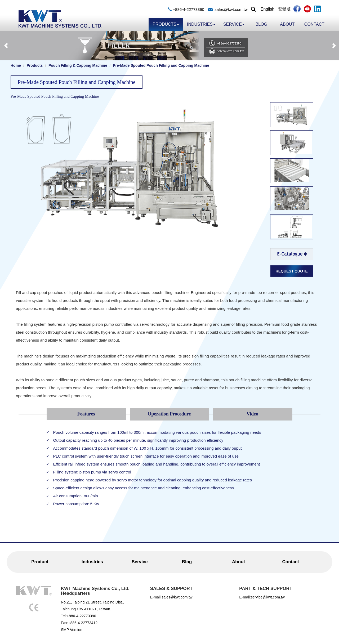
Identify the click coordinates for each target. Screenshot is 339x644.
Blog (261, 24)
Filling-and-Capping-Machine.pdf (292, 254)
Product (40, 562)
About (287, 24)
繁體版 (284, 9)
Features (86, 414)
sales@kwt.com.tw (231, 9)
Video (252, 414)
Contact (314, 24)
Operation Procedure (169, 414)
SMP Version (72, 630)
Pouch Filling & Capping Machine (78, 65)
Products (166, 24)
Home (16, 65)
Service (234, 24)
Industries (201, 24)
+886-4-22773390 (188, 9)
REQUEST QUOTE (292, 271)
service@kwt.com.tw (268, 597)
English (267, 9)
